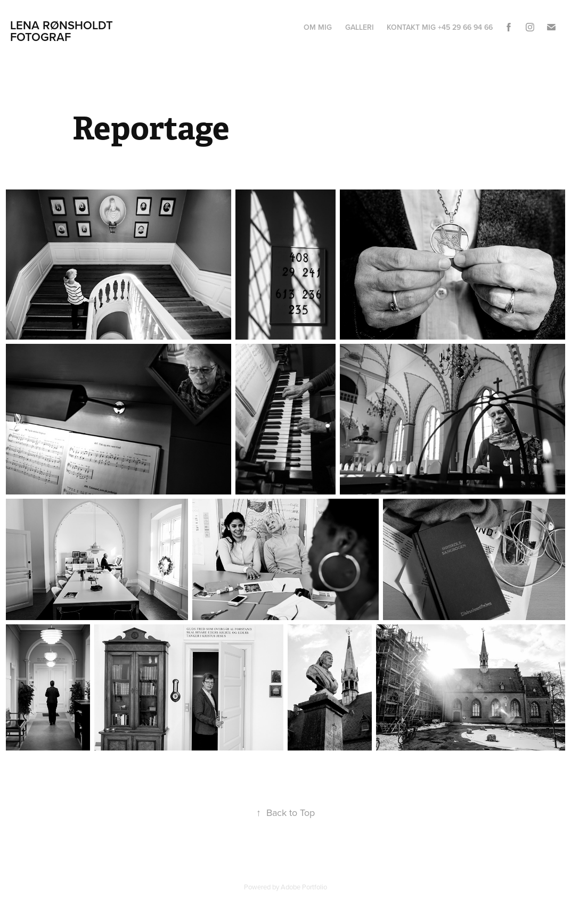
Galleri (360, 27)
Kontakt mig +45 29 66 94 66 (440, 27)
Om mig (318, 27)
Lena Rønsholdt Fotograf (63, 31)
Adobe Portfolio (304, 887)
